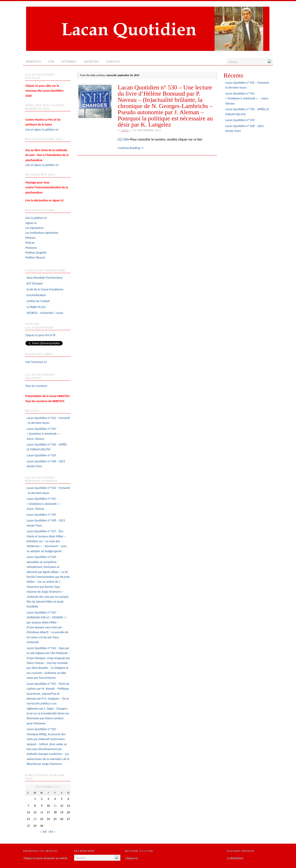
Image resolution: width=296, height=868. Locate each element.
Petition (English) (36, 253)
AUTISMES (69, 62)
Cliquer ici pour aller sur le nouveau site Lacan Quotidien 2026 (44, 91)
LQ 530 (122, 139)
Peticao (30, 243)
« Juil (43, 832)
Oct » (52, 832)
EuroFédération (36, 295)
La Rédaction (235, 858)
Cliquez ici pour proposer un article (46, 858)
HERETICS (34, 62)
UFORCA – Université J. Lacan (45, 313)
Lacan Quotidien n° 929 (41, 455)
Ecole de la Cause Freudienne (45, 289)
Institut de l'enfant (38, 301)
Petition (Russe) (35, 258)
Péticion (31, 238)
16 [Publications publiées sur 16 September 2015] (42, 812)
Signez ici (31, 223)
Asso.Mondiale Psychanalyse (44, 278)
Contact (115, 63)
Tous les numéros (36, 386)
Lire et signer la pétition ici (43, 125)
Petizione (31, 248)
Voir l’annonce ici (36, 362)
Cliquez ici (132, 858)
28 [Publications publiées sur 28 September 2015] (28, 826)
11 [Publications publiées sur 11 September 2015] (55, 806)
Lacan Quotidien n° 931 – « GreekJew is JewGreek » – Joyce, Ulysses (44, 434)
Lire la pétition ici (36, 218)
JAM (51, 62)
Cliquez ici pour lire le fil (40, 335)
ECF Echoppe (35, 283)
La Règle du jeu (36, 307)
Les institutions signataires (42, 233)
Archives (91, 62)
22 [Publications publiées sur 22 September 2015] (35, 819)
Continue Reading (131, 148)
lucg (125, 130)
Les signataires (35, 228)
